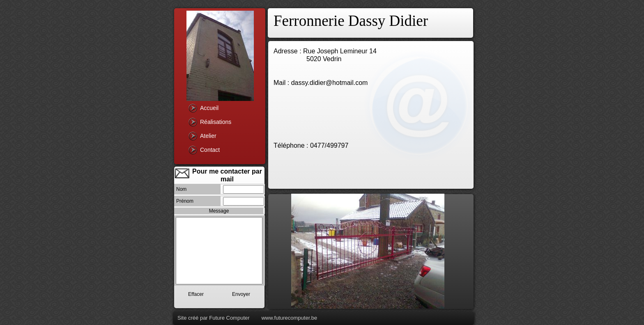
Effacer (196, 294)
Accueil (209, 108)
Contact (210, 150)
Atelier (208, 136)
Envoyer (241, 294)
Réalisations (216, 122)
